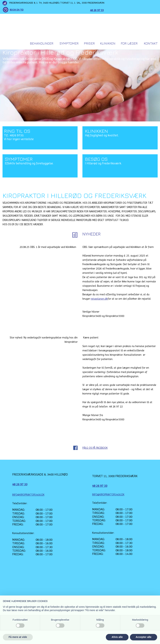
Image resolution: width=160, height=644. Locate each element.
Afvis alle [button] (117, 637)
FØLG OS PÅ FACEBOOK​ (95, 448)
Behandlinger (42, 43)
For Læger (129, 43)
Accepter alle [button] (144, 637)
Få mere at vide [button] (18, 637)
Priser (89, 43)
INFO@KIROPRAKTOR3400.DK (28, 495)
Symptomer (69, 43)
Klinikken (108, 43)
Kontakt (151, 43)
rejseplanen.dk (99, 299)
